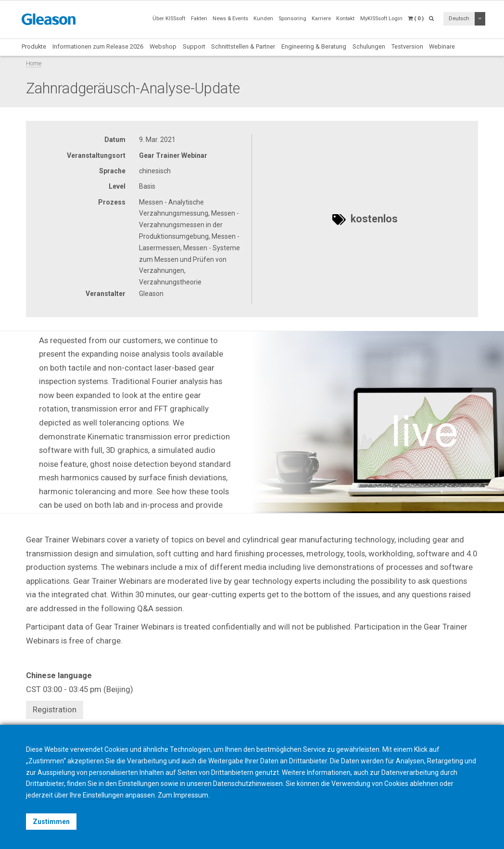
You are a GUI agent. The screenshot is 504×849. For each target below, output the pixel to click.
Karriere (321, 19)
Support (194, 46)
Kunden (263, 19)
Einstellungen (103, 795)
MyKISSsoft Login (381, 19)
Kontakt (345, 19)
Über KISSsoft (169, 19)
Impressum (191, 795)
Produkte (34, 46)
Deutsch (459, 19)
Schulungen (369, 46)
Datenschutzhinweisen (248, 784)
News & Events (230, 19)
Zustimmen (51, 822)
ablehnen (424, 784)
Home (34, 63)
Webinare (442, 46)
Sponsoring (292, 19)
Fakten (199, 19)
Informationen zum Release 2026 (98, 46)
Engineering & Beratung (314, 46)
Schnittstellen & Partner (243, 46)
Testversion (407, 46)
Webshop (163, 46)
